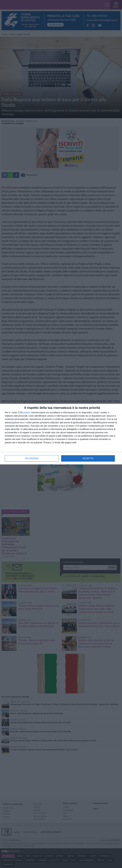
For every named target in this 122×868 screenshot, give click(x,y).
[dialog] (61, 434)
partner (27, 412)
